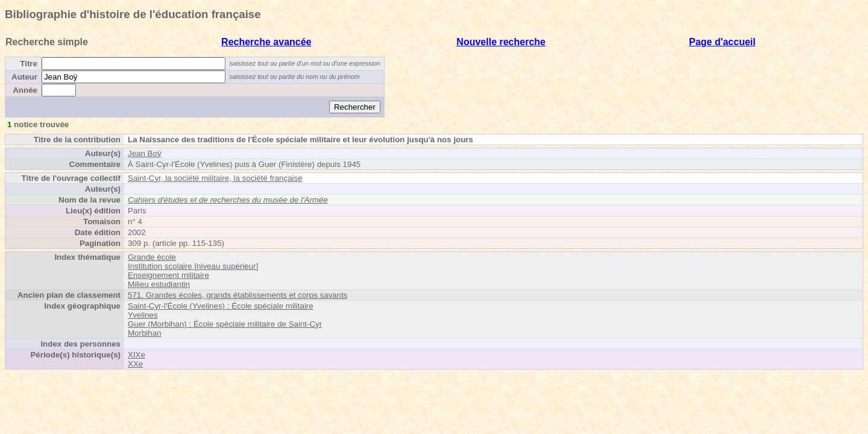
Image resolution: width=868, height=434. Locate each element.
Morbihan (145, 333)
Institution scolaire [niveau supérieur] (193, 266)
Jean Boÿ (145, 153)
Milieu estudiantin (159, 284)
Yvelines (143, 315)
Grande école (152, 257)
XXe (135, 364)
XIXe (137, 355)
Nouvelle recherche (501, 42)
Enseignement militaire (168, 275)
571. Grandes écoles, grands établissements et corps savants (238, 295)
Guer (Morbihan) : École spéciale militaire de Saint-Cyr (225, 324)
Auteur (24, 77)
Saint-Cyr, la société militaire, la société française (215, 178)
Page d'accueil (722, 42)
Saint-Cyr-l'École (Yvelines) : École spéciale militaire (221, 306)
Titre (29, 64)
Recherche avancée (266, 42)
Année (25, 90)
